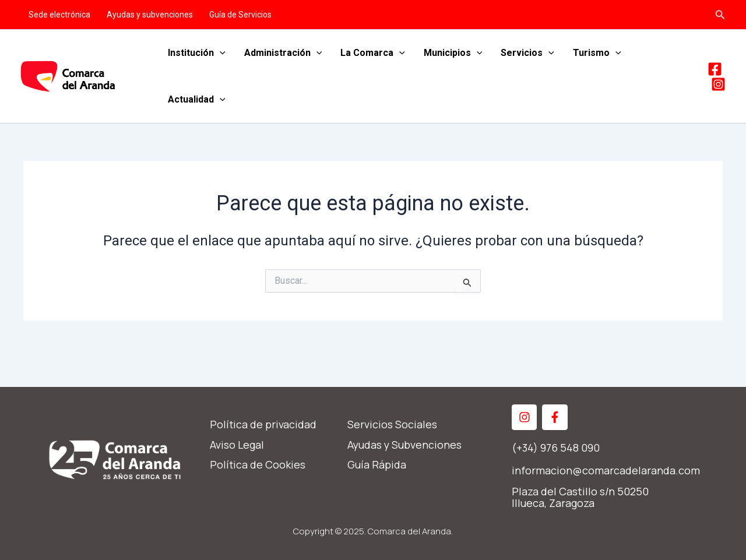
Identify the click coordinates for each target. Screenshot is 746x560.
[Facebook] (715, 69)
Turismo (597, 53)
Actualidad (197, 100)
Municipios (453, 53)
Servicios (527, 53)
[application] (220, 53)
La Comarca (373, 53)
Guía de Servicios (240, 15)
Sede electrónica (59, 15)
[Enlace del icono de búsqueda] (720, 15)
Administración (283, 53)
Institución (197, 53)
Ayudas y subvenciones (150, 15)
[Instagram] (718, 84)
